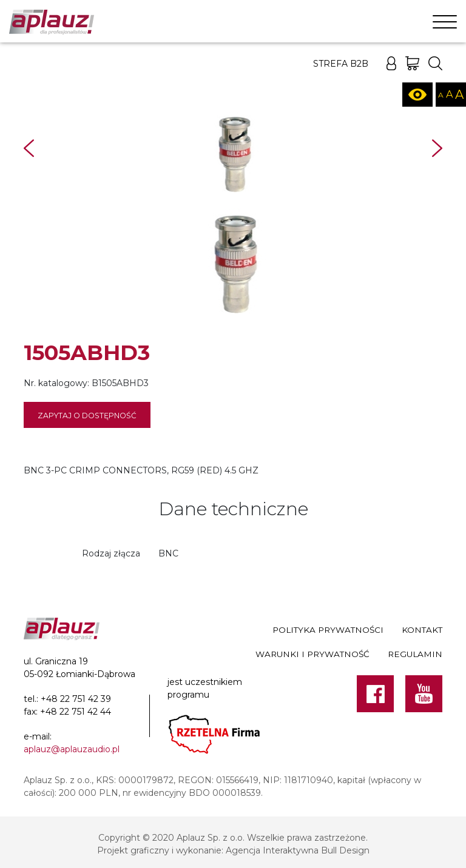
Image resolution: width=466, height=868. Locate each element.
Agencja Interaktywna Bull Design (298, 850)
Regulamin (415, 654)
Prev (29, 148)
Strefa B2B (341, 64)
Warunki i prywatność (312, 654)
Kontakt (422, 630)
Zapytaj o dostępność (87, 416)
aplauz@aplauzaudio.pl (72, 749)
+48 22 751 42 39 (76, 699)
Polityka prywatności (328, 630)
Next (437, 148)
